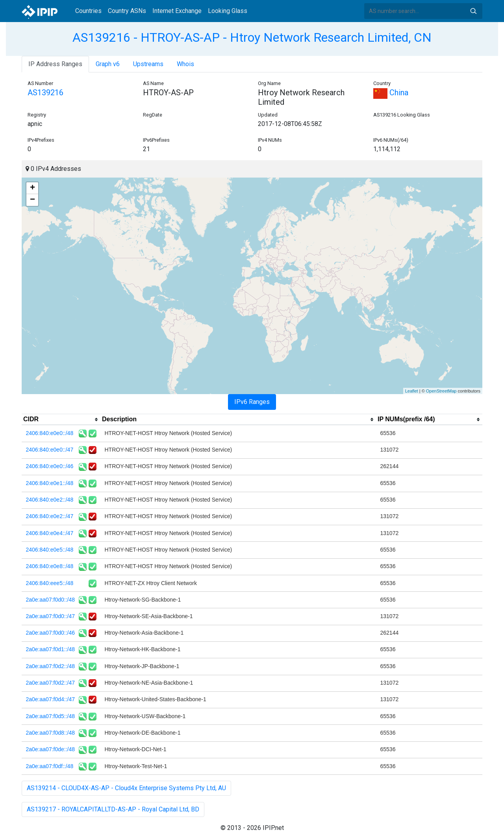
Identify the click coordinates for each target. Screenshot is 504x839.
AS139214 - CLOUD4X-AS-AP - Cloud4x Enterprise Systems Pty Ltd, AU (126, 788)
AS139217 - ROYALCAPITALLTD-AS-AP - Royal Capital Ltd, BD (113, 809)
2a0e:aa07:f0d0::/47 (51, 616)
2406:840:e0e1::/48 (50, 483)
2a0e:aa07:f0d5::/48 (51, 716)
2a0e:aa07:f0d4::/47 (51, 699)
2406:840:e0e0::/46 (50, 466)
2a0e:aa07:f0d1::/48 (51, 649)
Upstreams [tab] (148, 64)
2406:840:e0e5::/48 (50, 550)
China (391, 93)
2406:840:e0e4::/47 (50, 533)
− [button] (32, 200)
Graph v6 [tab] (108, 64)
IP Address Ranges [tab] (55, 64)
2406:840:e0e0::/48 (50, 433)
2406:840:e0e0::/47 (50, 450)
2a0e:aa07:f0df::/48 (50, 766)
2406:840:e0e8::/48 (50, 566)
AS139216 (45, 93)
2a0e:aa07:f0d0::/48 (51, 600)
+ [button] (32, 188)
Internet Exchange (177, 11)
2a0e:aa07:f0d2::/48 (51, 666)
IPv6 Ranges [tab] (252, 402)
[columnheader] (61, 420)
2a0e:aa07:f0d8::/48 (51, 733)
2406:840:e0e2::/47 (50, 516)
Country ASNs (127, 11)
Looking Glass (228, 11)
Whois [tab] (185, 64)
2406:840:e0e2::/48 (50, 500)
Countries (88, 11)
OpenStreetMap (441, 391)
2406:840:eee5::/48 (50, 583)
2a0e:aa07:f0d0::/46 (51, 633)
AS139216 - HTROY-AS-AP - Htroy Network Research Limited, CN (252, 37)
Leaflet (412, 391)
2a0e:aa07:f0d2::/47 (51, 683)
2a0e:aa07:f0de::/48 (51, 749)
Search (473, 11)
